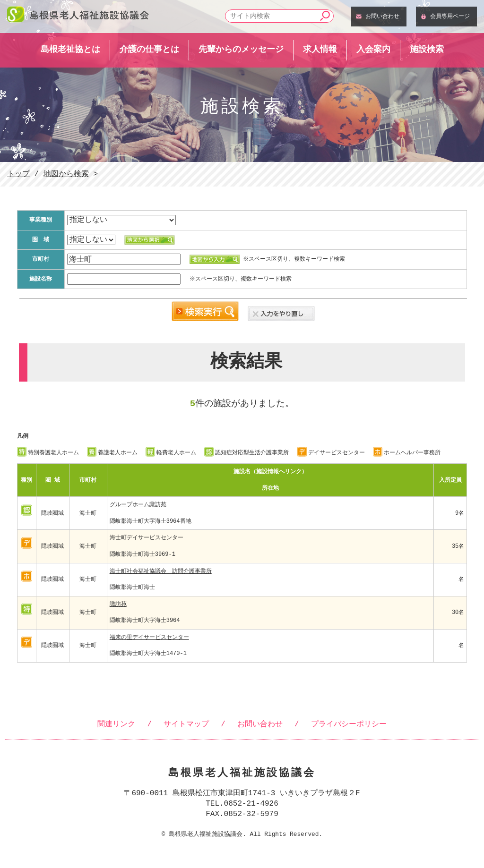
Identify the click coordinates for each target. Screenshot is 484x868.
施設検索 (427, 49)
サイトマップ (186, 724)
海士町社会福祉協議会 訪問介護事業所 (161, 571)
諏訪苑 (118, 604)
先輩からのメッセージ (241, 49)
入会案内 (373, 49)
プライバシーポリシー (349, 724)
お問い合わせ (382, 16)
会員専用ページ (450, 16)
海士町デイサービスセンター (147, 538)
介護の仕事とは (149, 49)
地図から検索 (66, 174)
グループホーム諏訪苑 (138, 505)
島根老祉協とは (70, 49)
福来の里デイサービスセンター (149, 637)
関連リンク (116, 724)
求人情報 (320, 49)
